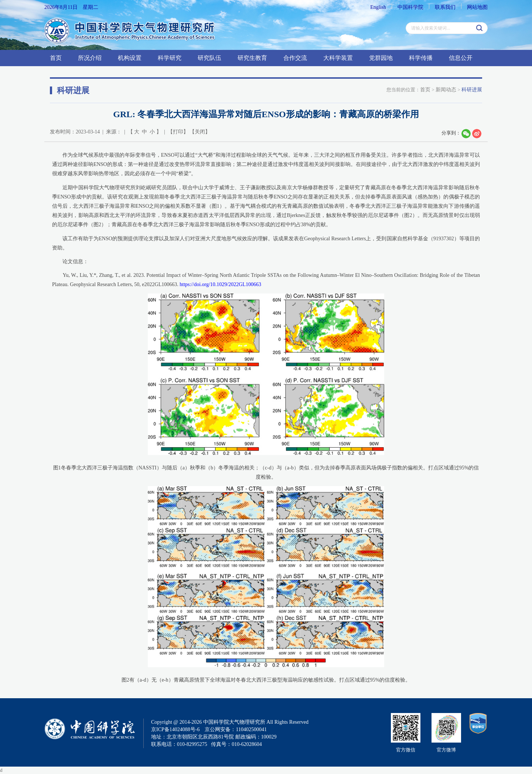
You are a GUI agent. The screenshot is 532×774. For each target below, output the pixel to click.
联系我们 (445, 7)
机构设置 (130, 58)
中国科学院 (410, 7)
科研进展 (472, 90)
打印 (178, 132)
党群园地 (381, 58)
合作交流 (295, 58)
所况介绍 (90, 58)
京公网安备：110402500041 (236, 729)
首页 (56, 58)
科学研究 (170, 58)
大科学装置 (338, 58)
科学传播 (421, 58)
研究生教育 (252, 58)
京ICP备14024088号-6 (175, 729)
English (378, 7)
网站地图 (477, 7)
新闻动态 (446, 90)
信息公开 (461, 58)
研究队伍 (209, 58)
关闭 (200, 132)
